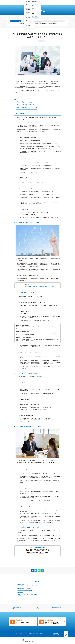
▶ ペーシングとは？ (20, 101)
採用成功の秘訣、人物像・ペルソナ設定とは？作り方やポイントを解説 (39, 286)
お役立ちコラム (40, 3)
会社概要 (55, 3)
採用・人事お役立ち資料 (48, 3)
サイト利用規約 (36, 634)
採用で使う (26, 3)
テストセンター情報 (43, 2)
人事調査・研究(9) (52, 23)
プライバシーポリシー (23, 634)
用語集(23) (24, 21)
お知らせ (16, 634)
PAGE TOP (66, 635)
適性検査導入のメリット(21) (58, 21)
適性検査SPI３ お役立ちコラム (22, 16)
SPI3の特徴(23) (35, 23)
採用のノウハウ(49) (47, 21)
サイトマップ (49, 634)
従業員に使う (32, 3)
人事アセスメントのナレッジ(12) (35, 21)
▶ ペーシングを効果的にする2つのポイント (25, 104)
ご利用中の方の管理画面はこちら (33, 2)
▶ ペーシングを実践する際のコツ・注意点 (25, 106)
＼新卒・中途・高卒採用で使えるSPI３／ (37, 548)
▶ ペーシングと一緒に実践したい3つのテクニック (26, 107)
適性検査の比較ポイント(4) (24, 23)
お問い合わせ (55, 2)
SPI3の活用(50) (43, 23)
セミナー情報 (49, 2)
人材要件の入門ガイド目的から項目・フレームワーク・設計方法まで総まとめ (27, 594)
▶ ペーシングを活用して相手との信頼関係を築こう (26, 109)
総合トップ (21, 3)
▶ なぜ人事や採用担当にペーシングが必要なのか (26, 103)
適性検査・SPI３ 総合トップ (11, 16)
